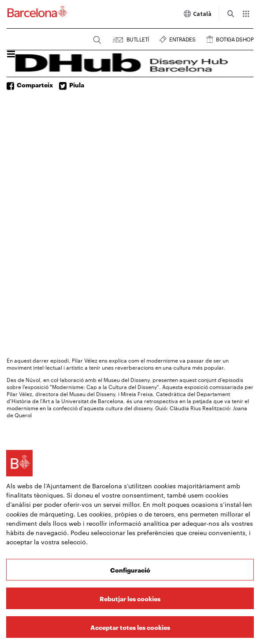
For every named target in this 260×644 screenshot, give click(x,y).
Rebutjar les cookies (130, 598)
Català (197, 14)
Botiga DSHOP (235, 38)
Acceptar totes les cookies (130, 627)
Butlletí (138, 38)
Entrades (182, 38)
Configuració (130, 570)
